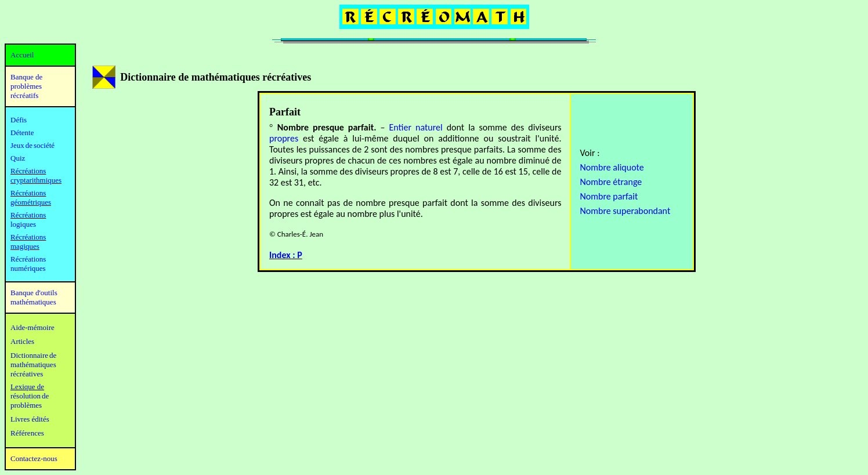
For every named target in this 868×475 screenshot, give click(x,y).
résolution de (30, 396)
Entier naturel (415, 127)
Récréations (28, 215)
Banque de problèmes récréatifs (26, 86)
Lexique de (27, 387)
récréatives (27, 374)
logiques (23, 224)
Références (27, 433)
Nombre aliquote (612, 167)
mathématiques (33, 365)
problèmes (26, 405)
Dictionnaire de (33, 355)
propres (284, 138)
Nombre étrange (611, 182)
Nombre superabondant (625, 211)
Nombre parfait (609, 196)
